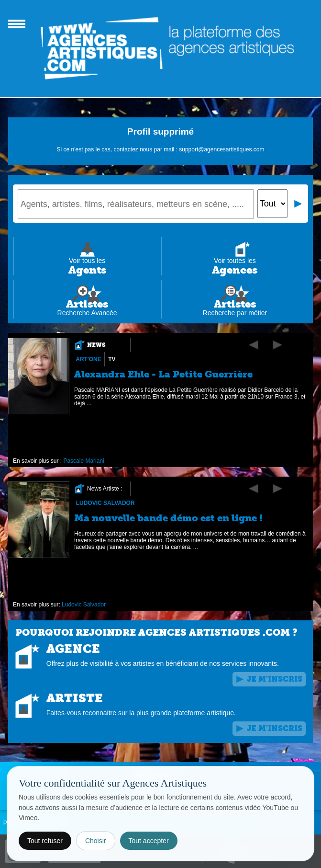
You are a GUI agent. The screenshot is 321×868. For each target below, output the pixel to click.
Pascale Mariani (83, 461)
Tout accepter (149, 841)
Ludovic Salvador (105, 503)
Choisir (96, 841)
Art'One (89, 359)
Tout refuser (45, 841)
